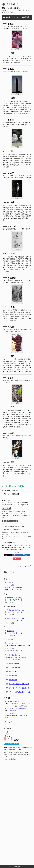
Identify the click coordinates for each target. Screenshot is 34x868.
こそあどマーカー (14, 668)
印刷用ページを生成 (11, 521)
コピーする (6, 508)
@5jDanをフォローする (11, 744)
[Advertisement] (18, 812)
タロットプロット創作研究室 (17, 709)
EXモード (19, 600)
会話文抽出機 (13, 676)
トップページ (12, 722)
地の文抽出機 (13, 680)
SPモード (16, 529)
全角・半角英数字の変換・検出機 (19, 692)
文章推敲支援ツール (14, 655)
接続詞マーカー (14, 664)
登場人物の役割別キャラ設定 (17, 610)
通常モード (7, 529)
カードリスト (12, 648)
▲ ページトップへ (26, 566)
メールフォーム (12, 713)
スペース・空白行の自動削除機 (19, 684)
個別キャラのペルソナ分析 (16, 619)
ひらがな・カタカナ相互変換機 (19, 688)
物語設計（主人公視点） (15, 598)
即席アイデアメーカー (14, 588)
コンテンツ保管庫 (13, 702)
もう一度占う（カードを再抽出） (15, 486)
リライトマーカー (14, 659)
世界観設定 (11, 631)
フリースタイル (12, 643)
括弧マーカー (13, 672)
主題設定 (10, 583)
